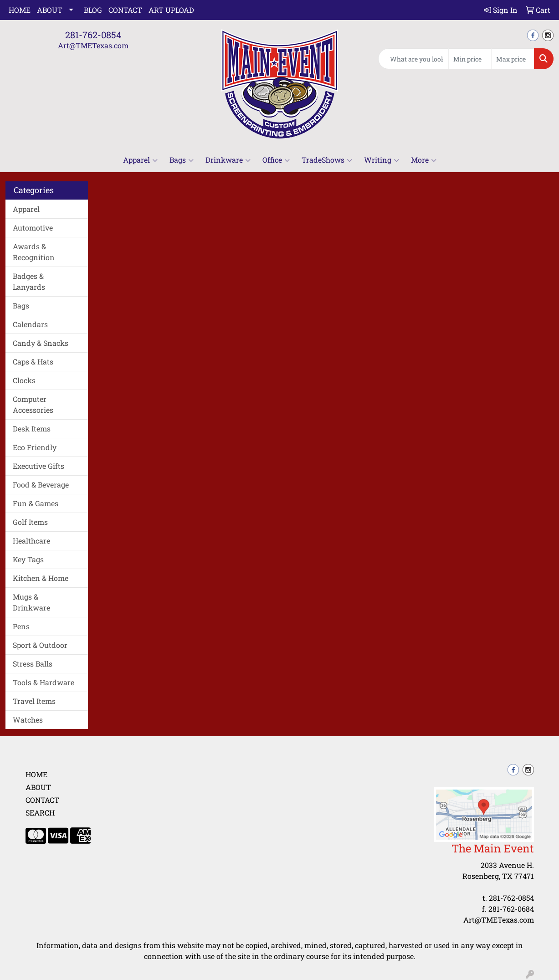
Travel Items (34, 701)
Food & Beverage (41, 485)
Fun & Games (36, 503)
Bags (182, 160)
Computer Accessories (33, 404)
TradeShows (327, 160)
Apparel (140, 160)
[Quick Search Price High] (513, 59)
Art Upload (171, 10)
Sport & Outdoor (40, 645)
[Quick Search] (413, 59)
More (424, 160)
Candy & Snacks (41, 343)
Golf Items (30, 522)
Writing (382, 160)
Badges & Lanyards (29, 281)
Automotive (33, 228)
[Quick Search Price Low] (470, 59)
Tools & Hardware (44, 682)
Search (40, 813)
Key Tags (28, 559)
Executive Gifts (38, 466)
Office (276, 160)
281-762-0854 (93, 35)
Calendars (30, 324)
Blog (93, 10)
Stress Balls (33, 664)
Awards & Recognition (34, 252)
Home (20, 10)
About (50, 10)
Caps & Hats (33, 362)
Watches (28, 720)
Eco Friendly (35, 447)
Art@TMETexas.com (93, 45)
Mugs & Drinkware (31, 602)
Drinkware (228, 160)
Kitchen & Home (41, 578)
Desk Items (32, 428)
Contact (125, 10)
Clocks (24, 380)
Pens (21, 626)
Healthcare (31, 541)
